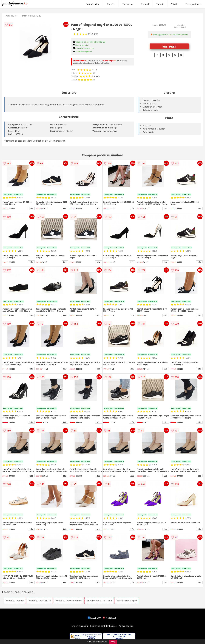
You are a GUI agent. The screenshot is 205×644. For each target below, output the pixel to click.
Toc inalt (145, 4)
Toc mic (160, 4)
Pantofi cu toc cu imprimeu (69, 601)
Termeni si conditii (79, 626)
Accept (113, 642)
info (31, 208)
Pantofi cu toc (93, 4)
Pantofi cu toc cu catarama (99, 601)
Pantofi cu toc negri (15, 601)
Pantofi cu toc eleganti (127, 601)
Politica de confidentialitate (103, 626)
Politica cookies (126, 626)
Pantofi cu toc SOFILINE (31, 16)
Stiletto (175, 4)
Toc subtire (128, 4)
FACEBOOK (94, 618)
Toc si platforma (193, 4)
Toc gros (111, 4)
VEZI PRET (169, 46)
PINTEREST (109, 618)
